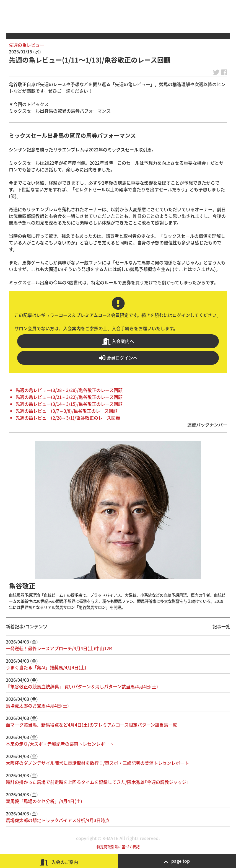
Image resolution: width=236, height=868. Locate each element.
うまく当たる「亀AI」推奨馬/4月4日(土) (46, 667)
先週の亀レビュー (27, 45)
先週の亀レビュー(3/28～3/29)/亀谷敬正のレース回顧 (69, 390)
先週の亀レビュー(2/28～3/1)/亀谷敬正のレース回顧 (68, 418)
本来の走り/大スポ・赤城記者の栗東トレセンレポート (60, 744)
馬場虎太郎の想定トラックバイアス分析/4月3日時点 (58, 820)
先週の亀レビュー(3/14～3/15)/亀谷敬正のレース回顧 (69, 404)
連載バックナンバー (207, 425)
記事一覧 (221, 626)
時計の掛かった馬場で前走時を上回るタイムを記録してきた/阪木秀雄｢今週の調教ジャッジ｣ (97, 782)
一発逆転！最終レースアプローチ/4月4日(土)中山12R (59, 648)
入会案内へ (118, 341)
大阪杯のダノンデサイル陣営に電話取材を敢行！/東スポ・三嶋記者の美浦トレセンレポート (97, 763)
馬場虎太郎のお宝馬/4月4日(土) (37, 706)
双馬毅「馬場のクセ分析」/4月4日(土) (44, 801)
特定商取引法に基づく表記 (118, 847)
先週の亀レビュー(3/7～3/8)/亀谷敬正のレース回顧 (67, 411)
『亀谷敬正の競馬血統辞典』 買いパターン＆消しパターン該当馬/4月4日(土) (82, 686)
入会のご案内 (59, 862)
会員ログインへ (118, 358)
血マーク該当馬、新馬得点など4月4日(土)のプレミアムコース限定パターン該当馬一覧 (91, 725)
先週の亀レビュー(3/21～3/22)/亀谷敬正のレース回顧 (69, 397)
